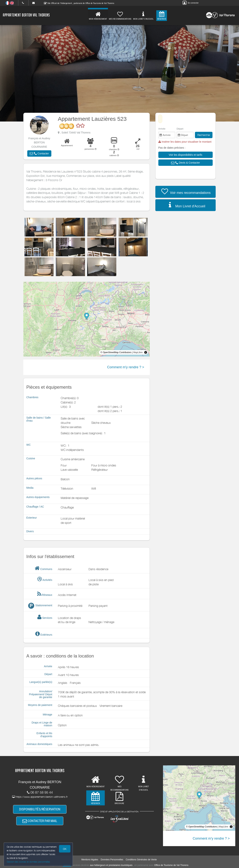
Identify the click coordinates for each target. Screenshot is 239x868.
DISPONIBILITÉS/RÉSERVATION (40, 809)
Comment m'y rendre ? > (126, 367)
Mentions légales (90, 860)
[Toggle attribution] (146, 352)
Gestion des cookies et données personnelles (28, 862)
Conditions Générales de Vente (141, 860)
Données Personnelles (112, 860)
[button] (39, 153)
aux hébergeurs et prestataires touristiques (111, 865)
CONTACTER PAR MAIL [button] (40, 821)
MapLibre (138, 352)
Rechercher (204, 135)
